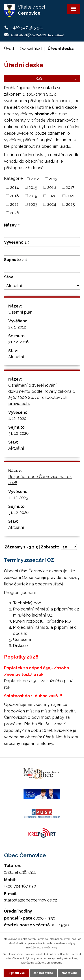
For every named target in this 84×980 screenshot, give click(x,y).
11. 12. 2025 (18, 498)
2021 (70, 196)
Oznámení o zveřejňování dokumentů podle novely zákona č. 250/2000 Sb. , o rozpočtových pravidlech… (42, 394)
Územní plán (20, 312)
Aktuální (16, 357)
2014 (14, 187)
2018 (14, 196)
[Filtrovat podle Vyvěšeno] (42, 251)
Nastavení (69, 973)
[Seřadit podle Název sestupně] (19, 226)
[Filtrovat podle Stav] (42, 286)
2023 (33, 204)
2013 (53, 179)
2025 (70, 204)
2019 (33, 196)
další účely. (51, 948)
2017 (70, 187)
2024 (52, 204)
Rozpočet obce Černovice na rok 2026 (40, 480)
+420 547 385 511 (27, 27)
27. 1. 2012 (17, 327)
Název (10, 225)
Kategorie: (14, 178)
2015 (33, 187)
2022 (14, 204)
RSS (57, 78)
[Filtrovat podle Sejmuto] (42, 268)
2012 (35, 179)
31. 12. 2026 (18, 342)
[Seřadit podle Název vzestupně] (19, 224)
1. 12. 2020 (17, 418)
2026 (15, 213)
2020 (52, 196)
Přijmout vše (16, 973)
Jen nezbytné (43, 973)
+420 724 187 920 (20, 886)
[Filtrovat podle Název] (42, 233)
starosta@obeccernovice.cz (38, 34)
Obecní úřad (31, 49)
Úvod (9, 49)
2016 (52, 187)
